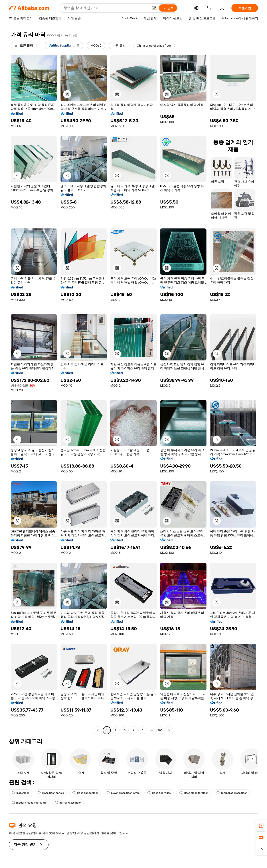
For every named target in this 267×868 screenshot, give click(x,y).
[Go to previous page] (98, 730)
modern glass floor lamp (29, 803)
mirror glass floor (68, 803)
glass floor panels (51, 793)
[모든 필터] (24, 46)
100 (160, 730)
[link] (261, 826)
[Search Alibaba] (106, 8)
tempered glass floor (232, 793)
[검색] (168, 8)
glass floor (20, 793)
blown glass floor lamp (123, 793)
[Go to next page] (169, 730)
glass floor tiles (159, 793)
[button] (154, 8)
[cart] (210, 9)
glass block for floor (194, 793)
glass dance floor (85, 793)
